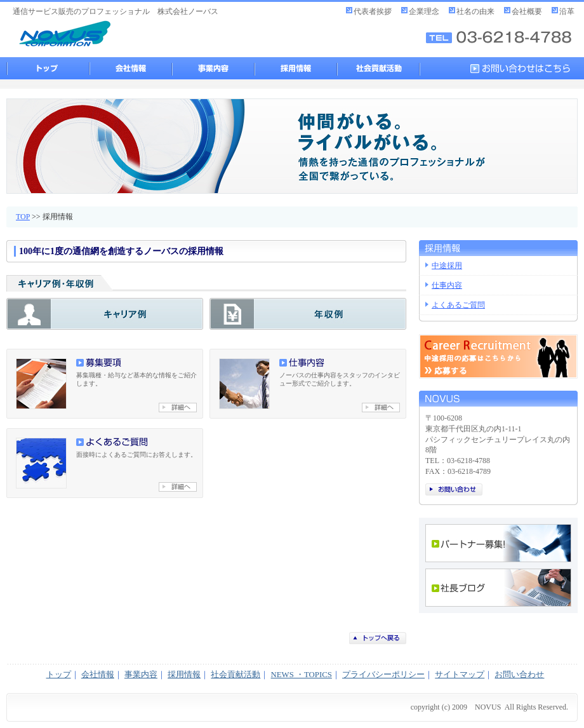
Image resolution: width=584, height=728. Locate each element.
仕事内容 (447, 285)
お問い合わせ (454, 489)
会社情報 (130, 68)
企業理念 (424, 11)
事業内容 (213, 68)
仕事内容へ (381, 408)
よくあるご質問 (458, 305)
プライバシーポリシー (383, 675)
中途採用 (447, 266)
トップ (48, 68)
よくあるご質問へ (178, 487)
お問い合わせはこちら (524, 68)
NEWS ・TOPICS (302, 675)
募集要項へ (178, 408)
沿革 (567, 11)
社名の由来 (475, 11)
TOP (23, 217)
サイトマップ (460, 675)
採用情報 (295, 68)
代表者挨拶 (373, 11)
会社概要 (527, 11)
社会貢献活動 (378, 68)
